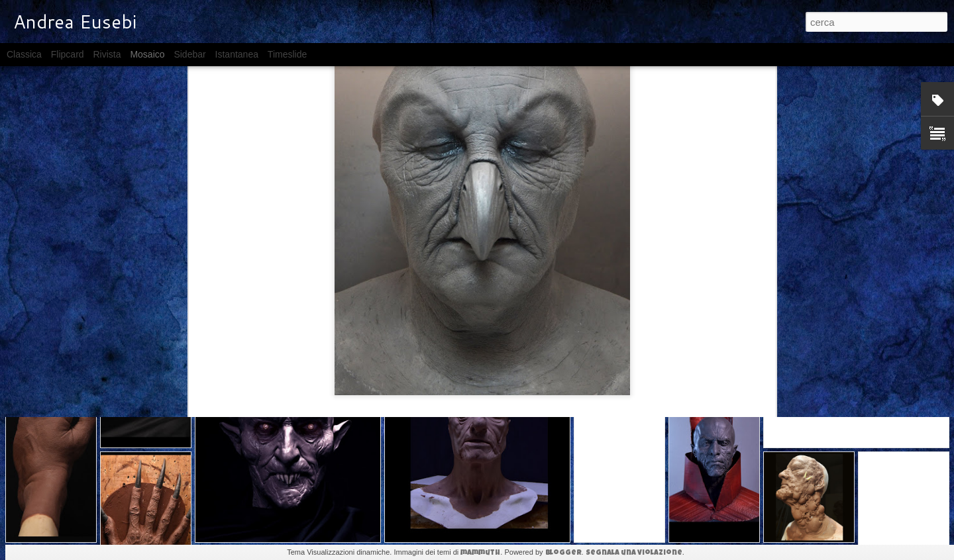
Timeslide (287, 54)
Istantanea (237, 54)
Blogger (563, 553)
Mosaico (147, 54)
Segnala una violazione (634, 553)
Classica (24, 54)
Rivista (107, 54)
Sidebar (189, 54)
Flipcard (68, 54)
